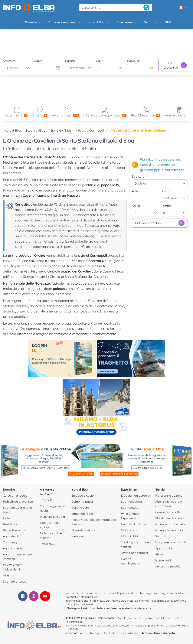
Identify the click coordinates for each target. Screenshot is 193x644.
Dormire (33, 22)
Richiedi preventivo (175, 65)
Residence (10, 524)
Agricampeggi (13, 548)
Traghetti (46, 500)
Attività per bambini (134, 553)
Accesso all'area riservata (158, 633)
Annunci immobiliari (169, 566)
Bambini (133, 61)
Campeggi (10, 542)
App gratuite (164, 548)
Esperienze (127, 22)
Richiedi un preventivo (18, 502)
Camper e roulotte (168, 512)
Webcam (78, 536)
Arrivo (38, 61)
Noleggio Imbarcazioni (171, 524)
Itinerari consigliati (84, 530)
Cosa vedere (80, 508)
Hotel (7, 518)
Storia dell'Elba (61, 130)
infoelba (71, 633)
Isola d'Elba (99, 22)
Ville (6, 575)
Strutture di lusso (15, 581)
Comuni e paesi (82, 502)
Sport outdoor (131, 508)
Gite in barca (130, 530)
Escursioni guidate (134, 524)
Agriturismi (10, 536)
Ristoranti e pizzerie (169, 495)
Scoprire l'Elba (36, 130)
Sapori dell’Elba (82, 514)
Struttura (9, 61)
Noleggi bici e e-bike (169, 530)
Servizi (151, 22)
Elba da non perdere (135, 495)
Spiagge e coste (83, 495)
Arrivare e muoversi (65, 22)
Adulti (100, 61)
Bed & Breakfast (14, 530)
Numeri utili (163, 560)
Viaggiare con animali (170, 542)
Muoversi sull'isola (52, 517)
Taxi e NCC (47, 544)
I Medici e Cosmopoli (90, 130)
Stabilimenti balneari (169, 518)
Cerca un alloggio (15, 495)
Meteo (160, 554)
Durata (70, 61)
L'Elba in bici (129, 536)
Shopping (162, 536)
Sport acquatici (131, 502)
